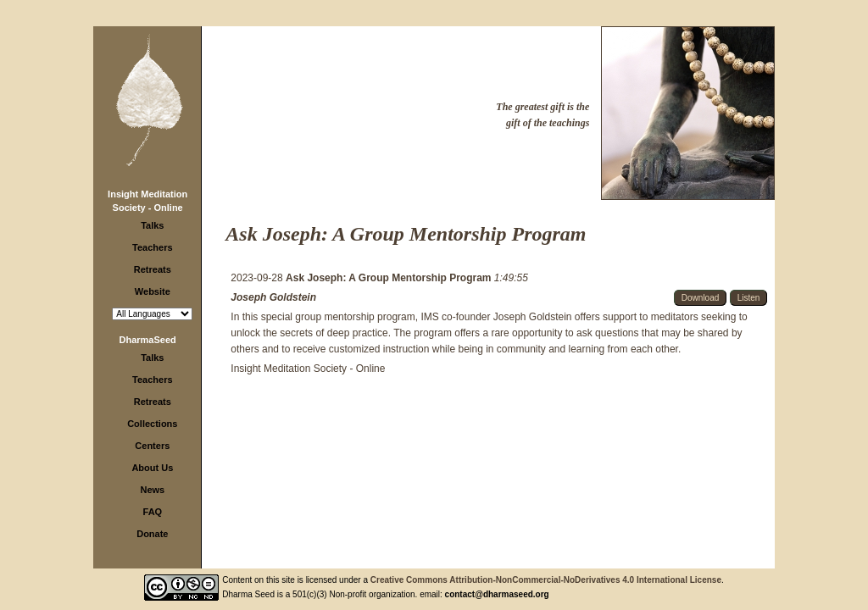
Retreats (153, 269)
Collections (152, 424)
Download (700, 298)
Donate (152, 534)
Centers (152, 446)
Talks (152, 225)
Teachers (153, 247)
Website (153, 291)
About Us (152, 468)
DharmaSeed (148, 340)
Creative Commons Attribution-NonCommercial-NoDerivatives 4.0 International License (546, 580)
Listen (749, 298)
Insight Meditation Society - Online (308, 369)
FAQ (153, 512)
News (152, 490)
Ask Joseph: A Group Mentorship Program (390, 278)
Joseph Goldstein (273, 297)
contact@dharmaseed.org (497, 594)
